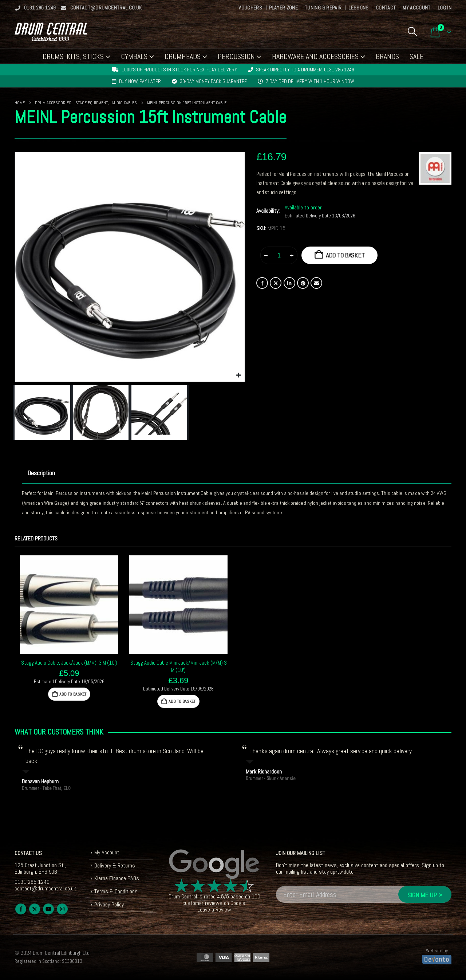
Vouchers (250, 8)
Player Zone (283, 8)
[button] (412, 32)
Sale (416, 56)
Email (316, 283)
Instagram (62, 909)
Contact (386, 8)
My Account (417, 8)
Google (238, 903)
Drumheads (183, 56)
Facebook (262, 283)
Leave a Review (214, 910)
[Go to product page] (69, 605)
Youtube (48, 909)
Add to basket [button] (73, 694)
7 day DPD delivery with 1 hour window (310, 81)
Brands (387, 56)
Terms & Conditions (116, 891)
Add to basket (345, 255)
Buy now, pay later (140, 81)
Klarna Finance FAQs (117, 878)
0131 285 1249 (35, 8)
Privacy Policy (109, 904)
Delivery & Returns (115, 865)
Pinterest (303, 283)
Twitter (276, 283)
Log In (445, 8)
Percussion (236, 56)
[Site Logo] (51, 32)
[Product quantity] (279, 255)
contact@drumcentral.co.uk (101, 8)
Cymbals (134, 56)
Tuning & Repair (323, 8)
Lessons (358, 8)
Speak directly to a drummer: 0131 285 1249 (305, 70)
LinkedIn (289, 283)
